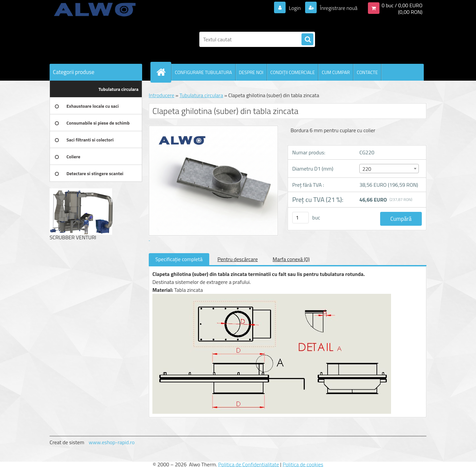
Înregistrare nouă (338, 8)
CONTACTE (367, 72)
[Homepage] (164, 72)
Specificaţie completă (179, 259)
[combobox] (389, 169)
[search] (307, 40)
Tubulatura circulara (201, 95)
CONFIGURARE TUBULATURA (203, 72)
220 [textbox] (367, 169)
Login (295, 8)
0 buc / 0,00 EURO (402, 5)
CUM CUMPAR (336, 72)
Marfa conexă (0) (291, 259)
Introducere (161, 95)
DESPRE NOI (251, 72)
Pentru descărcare (238, 259)
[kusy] (300, 218)
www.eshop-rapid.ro (112, 442)
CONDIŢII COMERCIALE (293, 72)
